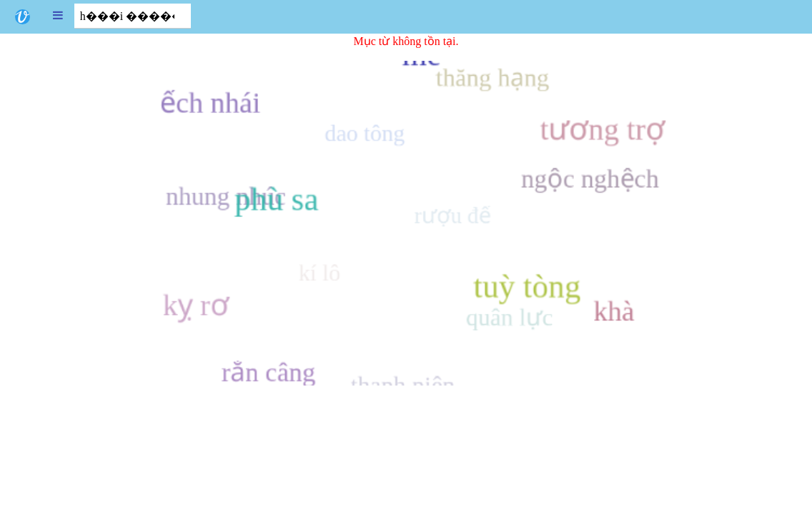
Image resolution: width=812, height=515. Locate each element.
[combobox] (133, 16)
